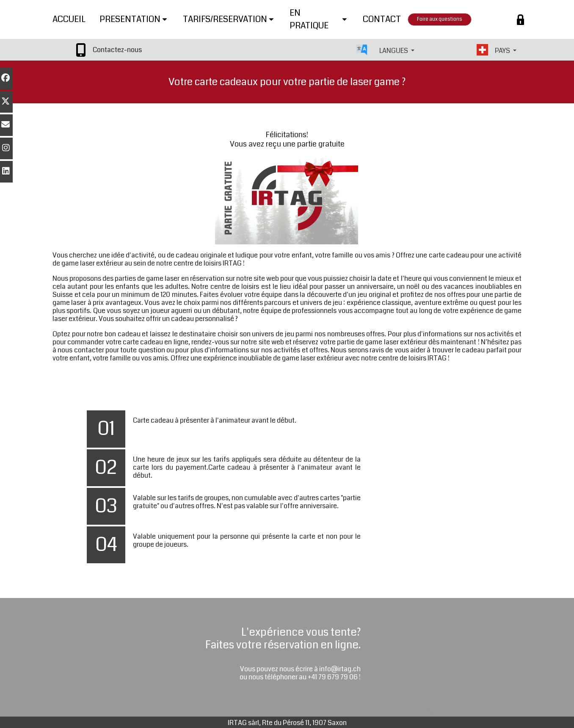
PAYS (503, 51)
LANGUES (394, 51)
